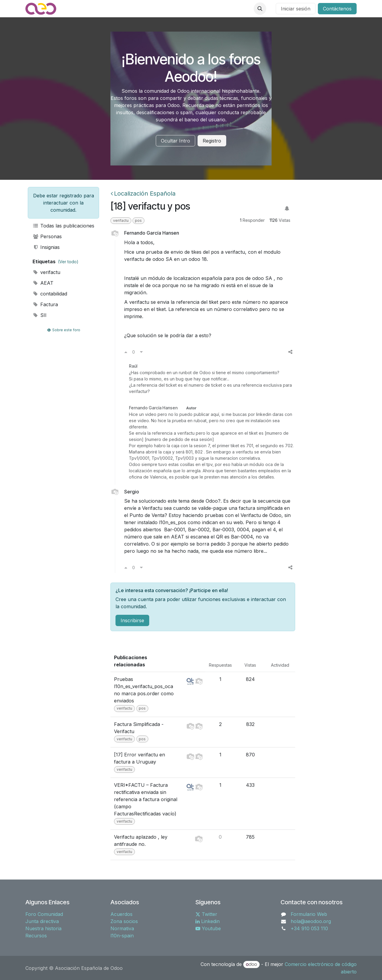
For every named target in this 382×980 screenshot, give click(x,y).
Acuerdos (121, 914)
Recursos (36, 936)
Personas (47, 236)
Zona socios (124, 921)
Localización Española (143, 193)
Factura (45, 304)
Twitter (206, 914)
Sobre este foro (63, 330)
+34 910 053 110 (309, 928)
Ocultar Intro (175, 141)
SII (40, 315)
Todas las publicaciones (63, 226)
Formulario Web (309, 914)
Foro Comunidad (44, 914)
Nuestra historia (43, 928)
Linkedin (208, 921)
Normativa (122, 928)
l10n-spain (122, 936)
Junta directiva (42, 921)
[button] (260, 9)
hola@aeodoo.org (311, 921)
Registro (212, 141)
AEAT (43, 283)
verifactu (46, 272)
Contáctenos (337, 9)
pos (138, 220)
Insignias (46, 247)
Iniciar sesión (296, 9)
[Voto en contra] (141, 352)
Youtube (208, 928)
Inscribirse (132, 620)
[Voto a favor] (126, 352)
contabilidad (50, 294)
